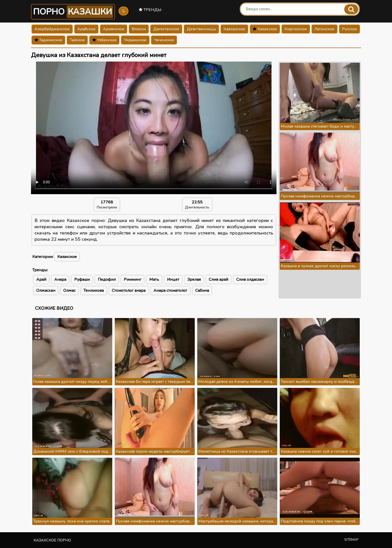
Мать (154, 280)
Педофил (107, 280)
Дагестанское (166, 29)
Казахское (265, 29)
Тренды (150, 10)
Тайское (77, 40)
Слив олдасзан (250, 280)
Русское (349, 29)
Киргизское (296, 29)
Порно (73, 12)
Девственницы (201, 29)
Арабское (86, 29)
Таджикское (48, 40)
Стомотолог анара (129, 291)
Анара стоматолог (170, 291)
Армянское (114, 29)
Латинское (324, 29)
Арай (41, 280)
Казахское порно (52, 540)
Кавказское (234, 29)
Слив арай (218, 280)
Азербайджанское (52, 29)
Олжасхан (46, 291)
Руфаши (82, 280)
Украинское (135, 40)
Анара (60, 280)
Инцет (173, 280)
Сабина (202, 291)
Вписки (139, 29)
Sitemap (351, 540)
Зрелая (194, 280)
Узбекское (104, 40)
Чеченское (164, 40)
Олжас (69, 291)
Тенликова (94, 291)
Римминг (132, 280)
